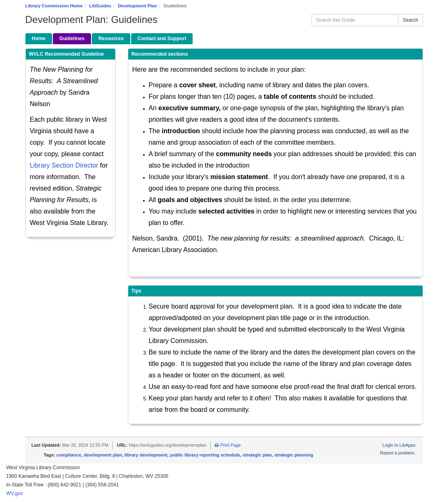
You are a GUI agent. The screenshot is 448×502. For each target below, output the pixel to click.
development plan (103, 455)
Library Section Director (64, 165)
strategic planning (294, 455)
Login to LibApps (399, 445)
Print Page (228, 445)
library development (146, 455)
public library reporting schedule (205, 455)
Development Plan (138, 6)
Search (410, 20)
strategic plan (257, 455)
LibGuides (100, 6)
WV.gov (15, 493)
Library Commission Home (54, 6)
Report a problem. (398, 453)
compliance (69, 455)
